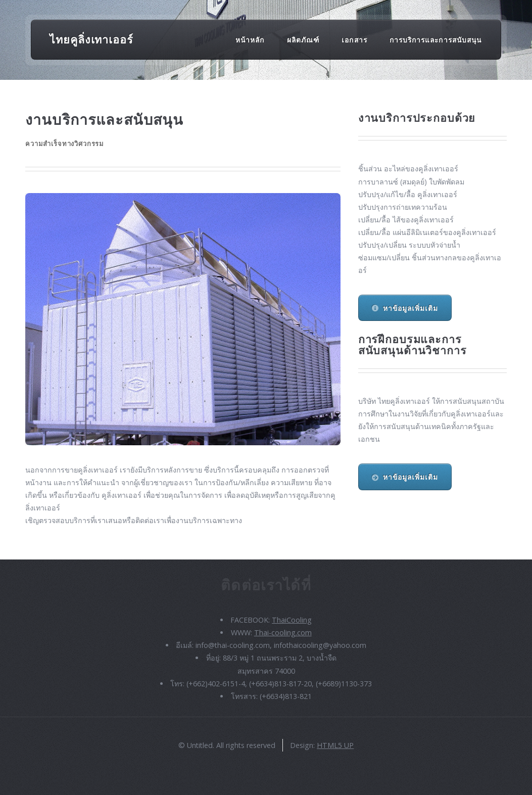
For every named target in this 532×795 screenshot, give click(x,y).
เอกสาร (354, 39)
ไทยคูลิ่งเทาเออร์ (91, 39)
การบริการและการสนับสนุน (435, 39)
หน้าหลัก (250, 39)
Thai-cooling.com (283, 633)
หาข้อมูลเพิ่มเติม (410, 308)
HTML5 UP (335, 745)
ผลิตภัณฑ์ (303, 39)
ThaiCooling (292, 620)
